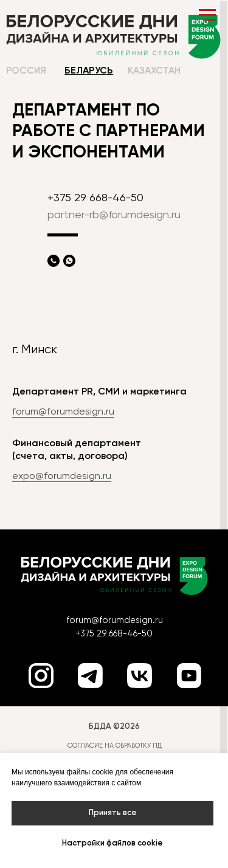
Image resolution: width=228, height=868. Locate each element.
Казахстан (154, 71)
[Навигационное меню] (207, 15)
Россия (26, 71)
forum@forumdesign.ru (63, 412)
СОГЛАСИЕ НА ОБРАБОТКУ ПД (115, 746)
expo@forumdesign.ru (62, 477)
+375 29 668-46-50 (95, 198)
